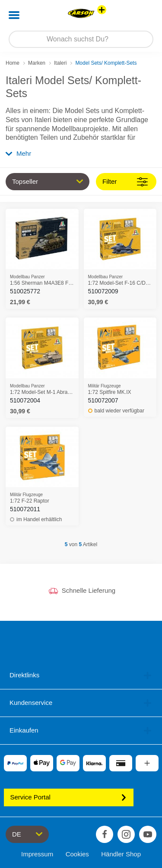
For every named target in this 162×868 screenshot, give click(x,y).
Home (13, 63)
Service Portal (69, 797)
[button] (143, 15)
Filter (125, 182)
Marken (37, 63)
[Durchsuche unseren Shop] (81, 39)
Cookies (77, 854)
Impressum (37, 854)
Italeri (60, 63)
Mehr (18, 153)
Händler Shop (121, 854)
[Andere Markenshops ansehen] (102, 10)
